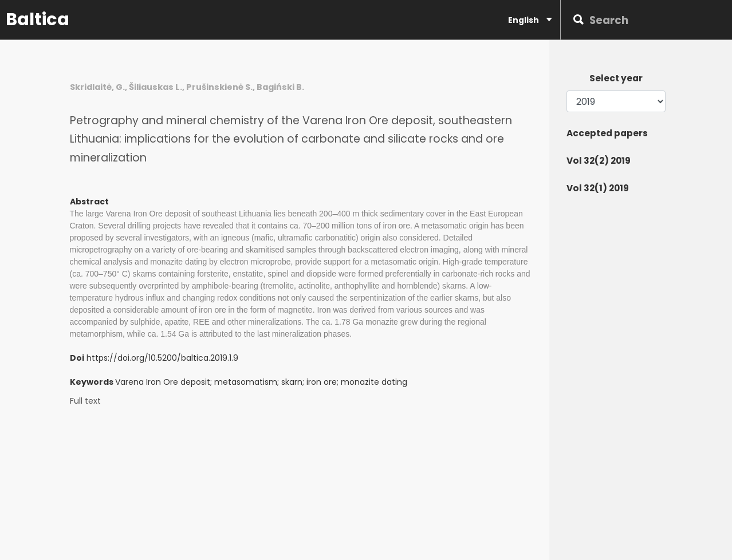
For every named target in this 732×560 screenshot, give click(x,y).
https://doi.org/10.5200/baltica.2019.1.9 (162, 358)
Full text (85, 401)
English (530, 20)
